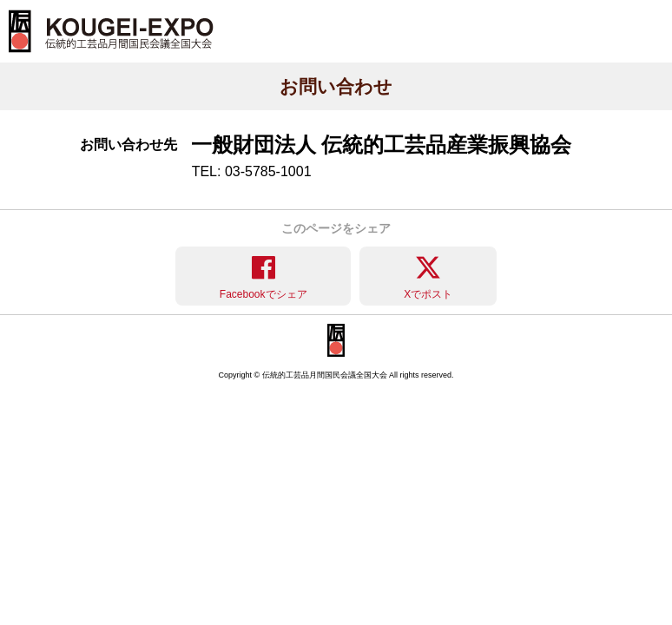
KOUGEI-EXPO (111, 31)
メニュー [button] (637, 8)
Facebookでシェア (264, 294)
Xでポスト (428, 294)
